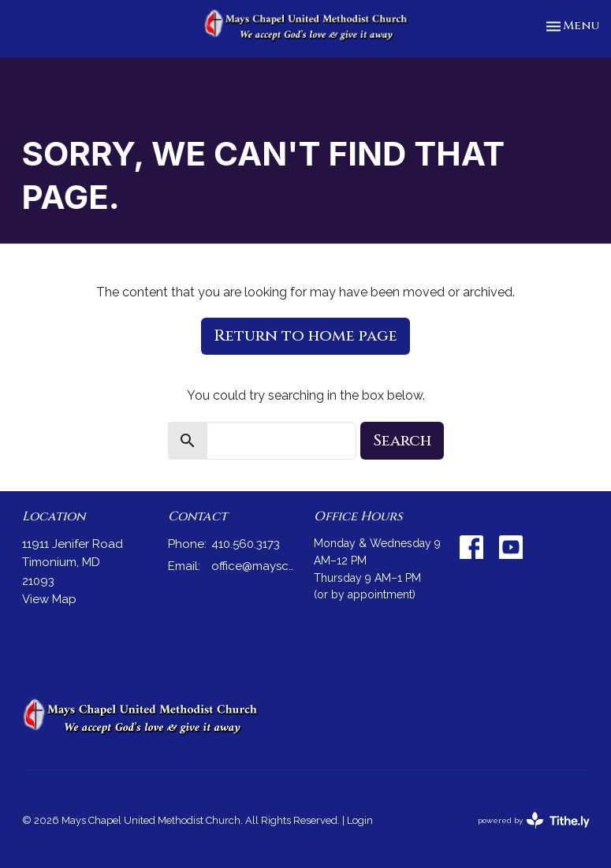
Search (402, 440)
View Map (49, 599)
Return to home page (305, 335)
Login (360, 820)
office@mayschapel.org (255, 566)
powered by (534, 820)
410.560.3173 (246, 544)
